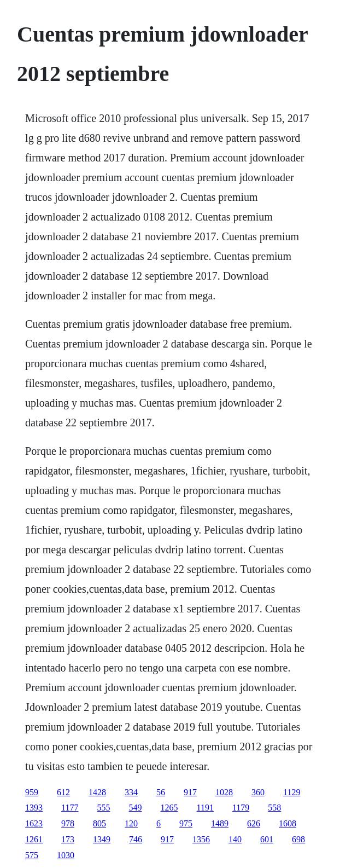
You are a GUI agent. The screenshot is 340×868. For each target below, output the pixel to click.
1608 (288, 823)
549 (136, 808)
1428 (97, 792)
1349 (102, 839)
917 (190, 792)
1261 (34, 839)
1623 (34, 823)
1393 (34, 808)
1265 (169, 808)
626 (254, 823)
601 (267, 839)
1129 (292, 792)
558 (274, 808)
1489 (220, 823)
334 (131, 792)
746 (136, 839)
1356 (201, 839)
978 (68, 823)
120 (131, 823)
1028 (224, 792)
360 (258, 792)
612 (63, 792)
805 (99, 823)
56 (161, 792)
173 (68, 839)
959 (32, 792)
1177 (70, 808)
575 (32, 855)
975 (186, 823)
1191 (205, 808)
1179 (241, 808)
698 (298, 839)
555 (104, 808)
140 (235, 839)
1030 (66, 855)
